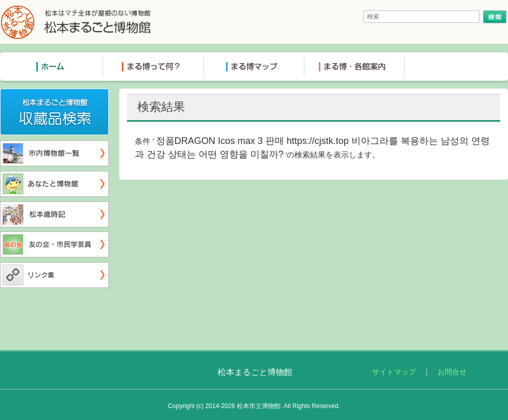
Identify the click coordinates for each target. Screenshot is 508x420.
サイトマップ (394, 372)
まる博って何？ (153, 67)
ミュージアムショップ (455, 67)
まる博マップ (254, 67)
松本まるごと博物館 (76, 22)
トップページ (53, 67)
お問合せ (452, 372)
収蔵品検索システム (109, 96)
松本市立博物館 (259, 406)
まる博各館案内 (355, 67)
